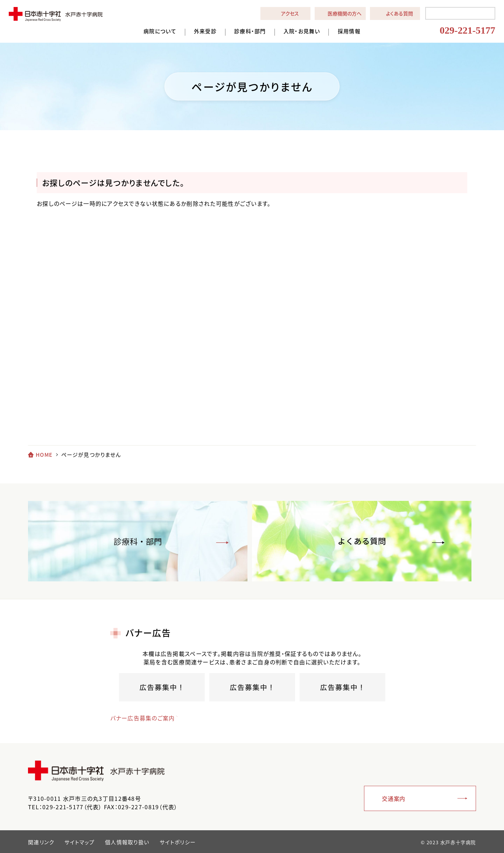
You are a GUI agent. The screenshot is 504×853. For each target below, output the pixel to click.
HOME (44, 455)
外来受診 (205, 31)
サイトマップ (79, 842)
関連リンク (41, 842)
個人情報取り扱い (127, 842)
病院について (160, 31)
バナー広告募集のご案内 (143, 718)
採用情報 (349, 31)
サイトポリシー (178, 842)
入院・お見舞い (302, 31)
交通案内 (394, 798)
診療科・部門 (250, 31)
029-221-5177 (467, 30)
